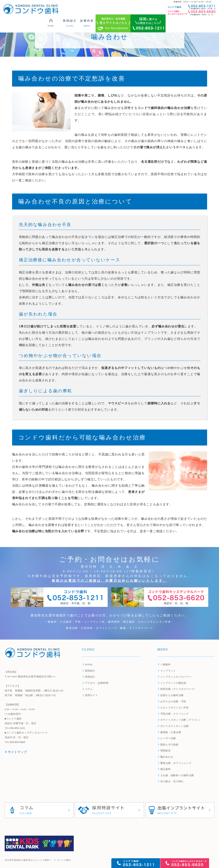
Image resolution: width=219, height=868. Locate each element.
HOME (89, 664)
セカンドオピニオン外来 (175, 708)
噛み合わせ (167, 757)
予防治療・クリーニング (175, 714)
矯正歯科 (165, 769)
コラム (89, 689)
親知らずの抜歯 (169, 745)
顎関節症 (165, 751)
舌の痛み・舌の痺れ (172, 781)
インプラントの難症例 (173, 683)
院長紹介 (90, 677)
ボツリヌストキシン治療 (175, 726)
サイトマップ (17, 752)
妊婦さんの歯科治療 (172, 695)
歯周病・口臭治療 (171, 732)
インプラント (168, 671)
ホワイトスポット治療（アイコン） (181, 720)
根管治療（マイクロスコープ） (178, 689)
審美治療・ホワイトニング (176, 763)
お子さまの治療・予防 (173, 701)
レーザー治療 (168, 738)
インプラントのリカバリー (176, 677)
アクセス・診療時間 (97, 683)
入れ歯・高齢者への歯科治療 (177, 775)
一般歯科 (165, 664)
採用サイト (91, 695)
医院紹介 (90, 671)
